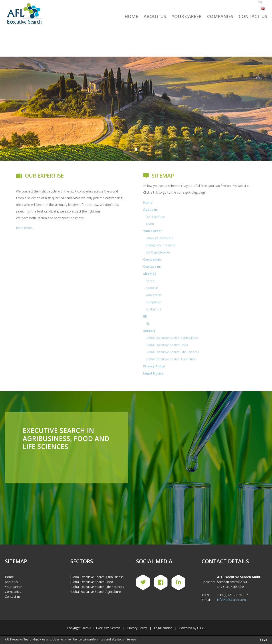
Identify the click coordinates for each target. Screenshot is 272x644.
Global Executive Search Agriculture (171, 359)
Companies (220, 16)
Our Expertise (155, 217)
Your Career (187, 16)
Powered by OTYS (192, 628)
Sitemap (150, 274)
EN (145, 316)
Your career (154, 295)
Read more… (25, 228)
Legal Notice (153, 373)
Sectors (149, 331)
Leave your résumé (159, 238)
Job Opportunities (158, 252)
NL (148, 323)
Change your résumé (160, 245)
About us (155, 16)
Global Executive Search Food (167, 345)
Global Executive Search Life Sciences (172, 352)
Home (131, 16)
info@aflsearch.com (231, 600)
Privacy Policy (154, 366)
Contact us (253, 16)
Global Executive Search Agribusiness (172, 338)
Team (150, 224)
